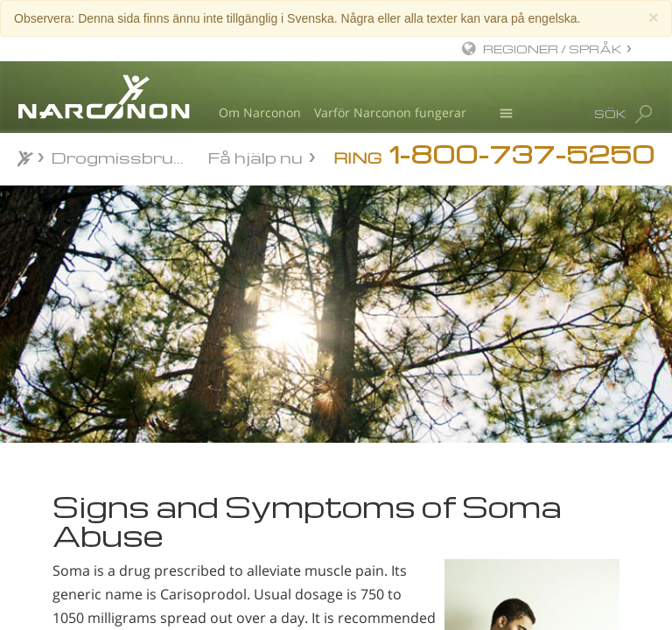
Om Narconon (260, 112)
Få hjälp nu (255, 156)
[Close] (654, 17)
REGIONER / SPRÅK (553, 49)
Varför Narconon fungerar (390, 112)
